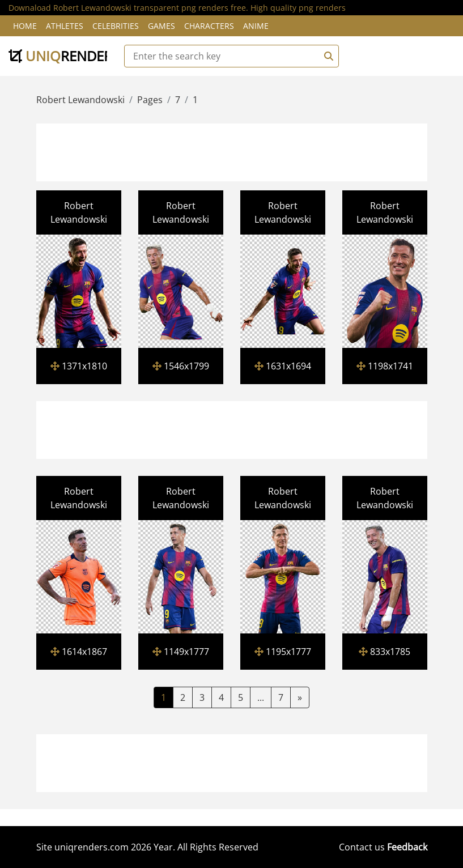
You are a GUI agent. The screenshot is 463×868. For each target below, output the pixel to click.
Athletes (65, 26)
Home (25, 26)
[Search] (327, 56)
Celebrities (116, 26)
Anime (256, 26)
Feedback (407, 847)
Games (162, 26)
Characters (209, 26)
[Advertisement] (244, 151)
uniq (64, 56)
